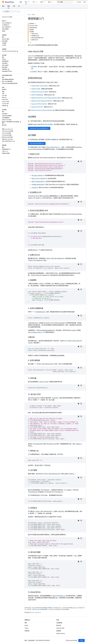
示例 (14, 6)
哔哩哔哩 (27, 631)
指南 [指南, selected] (9, 6)
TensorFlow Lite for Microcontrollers (42, 110)
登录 (85, 2)
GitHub (79, 2)
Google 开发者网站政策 (41, 609)
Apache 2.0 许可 (76, 608)
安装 (21, 2)
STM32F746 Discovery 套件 (40, 92)
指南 (33, 15)
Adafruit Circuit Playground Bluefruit (42, 101)
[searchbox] (11, 12)
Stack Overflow (60, 628)
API (34, 2)
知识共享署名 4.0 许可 (51, 608)
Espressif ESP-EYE (37, 107)
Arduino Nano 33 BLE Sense (40, 86)
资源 (41, 2)
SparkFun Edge (36, 89)
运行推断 (34, 72)
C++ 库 (65, 72)
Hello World (31, 56)
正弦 (76, 58)
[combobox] (65, 2)
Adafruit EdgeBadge (37, 95)
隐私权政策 (31, 640)
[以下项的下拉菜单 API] (37, 2)
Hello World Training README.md (39, 128)
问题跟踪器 (59, 623)
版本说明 (59, 625)
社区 (49, 2)
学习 (29, 15)
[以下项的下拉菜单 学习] (29, 2)
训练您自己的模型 (47, 124)
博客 (26, 623)
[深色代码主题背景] (79, 161)
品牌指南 (59, 631)
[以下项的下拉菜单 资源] (45, 2)
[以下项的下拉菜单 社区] (52, 2)
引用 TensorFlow (61, 634)
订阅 (81, 640)
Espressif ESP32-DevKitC (39, 104)
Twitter (26, 628)
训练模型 (34, 67)
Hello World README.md (37, 143)
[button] (11, 41)
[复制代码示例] (81, 161)
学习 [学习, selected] (26, 2)
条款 (26, 640)
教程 (3, 6)
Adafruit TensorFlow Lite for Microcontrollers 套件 (46, 98)
